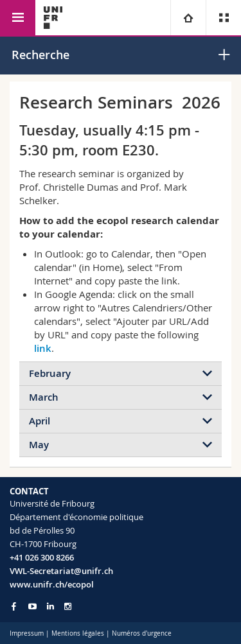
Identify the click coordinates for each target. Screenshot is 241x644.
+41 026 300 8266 (42, 557)
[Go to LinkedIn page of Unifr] (50, 606)
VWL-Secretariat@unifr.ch (61, 571)
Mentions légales (78, 633)
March (44, 397)
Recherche (40, 55)
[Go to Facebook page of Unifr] (14, 606)
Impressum (27, 633)
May (39, 445)
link (43, 348)
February (50, 373)
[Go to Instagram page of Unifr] (68, 606)
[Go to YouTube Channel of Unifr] (32, 606)
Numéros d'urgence (142, 633)
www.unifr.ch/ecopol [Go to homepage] (52, 584)
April (40, 421)
